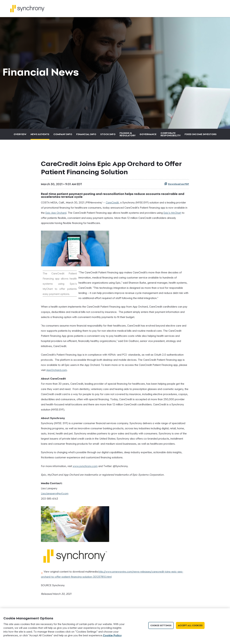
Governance (148, 136)
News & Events (40, 136)
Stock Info (108, 136)
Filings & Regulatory (128, 136)
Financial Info (86, 136)
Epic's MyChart (172, 215)
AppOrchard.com (57, 372)
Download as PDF (177, 186)
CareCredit (112, 204)
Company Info (63, 136)
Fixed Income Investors (201, 136)
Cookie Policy (112, 635)
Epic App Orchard (56, 215)
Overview (20, 136)
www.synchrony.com (85, 468)
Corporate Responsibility (171, 136)
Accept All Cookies (190, 625)
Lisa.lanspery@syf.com (55, 495)
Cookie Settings (161, 625)
